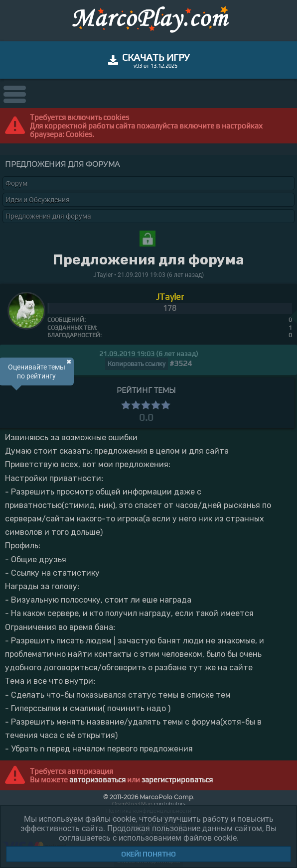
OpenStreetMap (132, 804)
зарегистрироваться (177, 780)
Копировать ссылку (137, 364)
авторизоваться (97, 780)
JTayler (170, 297)
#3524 (181, 363)
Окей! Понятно (148, 854)
